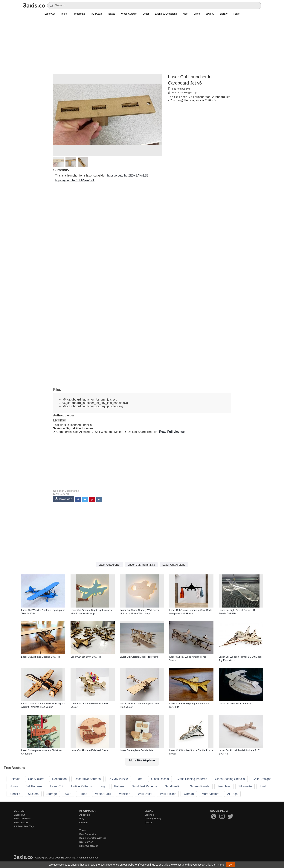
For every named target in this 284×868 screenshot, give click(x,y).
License (149, 815)
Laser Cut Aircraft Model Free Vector (140, 657)
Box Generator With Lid (93, 838)
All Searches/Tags (24, 826)
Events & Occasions (166, 14)
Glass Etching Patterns (192, 779)
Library (224, 14)
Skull (263, 786)
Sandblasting (174, 786)
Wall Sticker (168, 794)
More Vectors (210, 794)
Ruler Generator (89, 846)
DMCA (148, 822)
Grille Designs (262, 779)
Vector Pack (103, 794)
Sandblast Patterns (144, 786)
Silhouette (245, 786)
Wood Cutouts (129, 14)
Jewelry (210, 14)
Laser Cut (50, 14)
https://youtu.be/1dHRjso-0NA (75, 180)
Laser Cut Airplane (174, 565)
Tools (64, 14)
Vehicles (125, 794)
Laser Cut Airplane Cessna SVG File (41, 657)
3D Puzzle (97, 14)
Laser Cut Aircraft (109, 565)
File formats (79, 14)
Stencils (15, 794)
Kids (185, 14)
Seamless (224, 786)
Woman (189, 794)
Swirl (68, 794)
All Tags (232, 794)
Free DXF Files (22, 819)
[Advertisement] (142, 47)
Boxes (112, 14)
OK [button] (230, 865)
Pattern (119, 786)
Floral (140, 779)
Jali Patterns (34, 786)
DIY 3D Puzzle (118, 779)
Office (197, 14)
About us (85, 815)
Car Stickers (36, 779)
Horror (14, 786)
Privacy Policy (153, 819)
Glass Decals (160, 779)
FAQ (82, 819)
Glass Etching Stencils (230, 779)
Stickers (33, 794)
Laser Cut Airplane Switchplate (136, 750)
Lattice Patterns (81, 786)
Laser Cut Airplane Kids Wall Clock (89, 750)
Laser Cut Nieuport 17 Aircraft (235, 704)
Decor (146, 14)
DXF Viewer (86, 842)
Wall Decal (145, 794)
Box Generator (88, 834)
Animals (15, 779)
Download (64, 499)
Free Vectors (21, 822)
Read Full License (172, 432)
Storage (52, 794)
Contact (84, 822)
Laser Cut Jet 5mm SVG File (86, 657)
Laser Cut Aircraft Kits (141, 565)
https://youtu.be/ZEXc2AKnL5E (128, 175)
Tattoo (83, 794)
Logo (103, 786)
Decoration (59, 779)
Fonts (237, 14)
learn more (218, 865)
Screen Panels (200, 786)
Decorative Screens (88, 779)
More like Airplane (142, 760)
